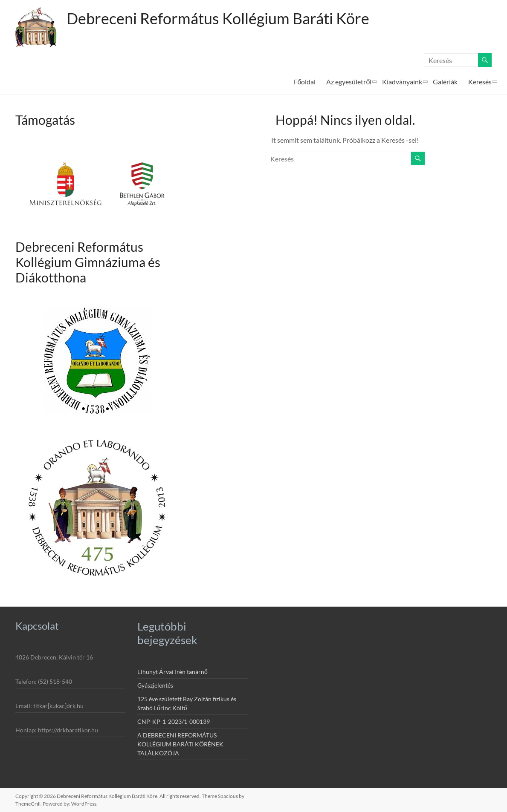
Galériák (445, 82)
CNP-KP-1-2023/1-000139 (174, 721)
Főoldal (305, 82)
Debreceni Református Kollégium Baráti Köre (218, 18)
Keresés (480, 82)
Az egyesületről (349, 82)
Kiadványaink (402, 82)
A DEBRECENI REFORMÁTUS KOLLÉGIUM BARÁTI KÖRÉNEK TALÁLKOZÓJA (180, 744)
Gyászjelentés (155, 685)
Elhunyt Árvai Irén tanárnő (172, 672)
